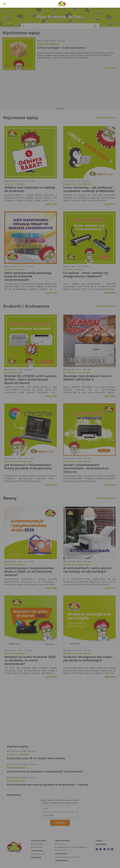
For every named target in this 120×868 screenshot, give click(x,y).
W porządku (88, 444)
